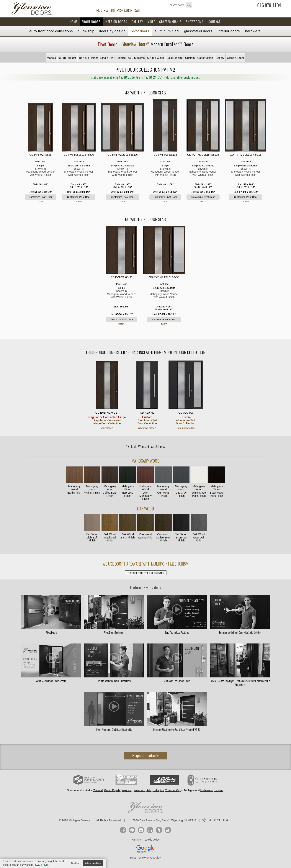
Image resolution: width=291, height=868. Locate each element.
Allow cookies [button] (93, 863)
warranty (136, 840)
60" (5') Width (156, 58)
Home (74, 22)
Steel (198, 31)
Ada (149, 790)
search (180, 5)
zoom (40, 201)
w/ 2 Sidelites (136, 58)
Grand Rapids (112, 790)
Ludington (158, 790)
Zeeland (98, 790)
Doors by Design (112, 31)
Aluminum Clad (167, 31)
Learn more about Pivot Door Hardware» (146, 573)
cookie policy (152, 840)
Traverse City (173, 790)
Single (104, 58)
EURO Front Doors (51, 31)
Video (152, 22)
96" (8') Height (67, 58)
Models (51, 58)
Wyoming (127, 790)
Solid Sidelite (175, 58)
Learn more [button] (42, 865)
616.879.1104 (269, 6)
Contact (214, 22)
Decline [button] (75, 863)
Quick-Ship (86, 31)
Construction (205, 58)
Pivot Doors (140, 31)
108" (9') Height (88, 58)
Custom (190, 58)
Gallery (137, 22)
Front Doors (91, 22)
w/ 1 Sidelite (118, 58)
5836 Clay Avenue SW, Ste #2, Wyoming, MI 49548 (164, 820)
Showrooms (194, 22)
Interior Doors (116, 22)
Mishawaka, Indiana (212, 790)
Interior (229, 31)
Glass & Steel (235, 58)
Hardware (253, 31)
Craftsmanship (170, 22)
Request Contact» (146, 755)
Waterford (139, 790)
